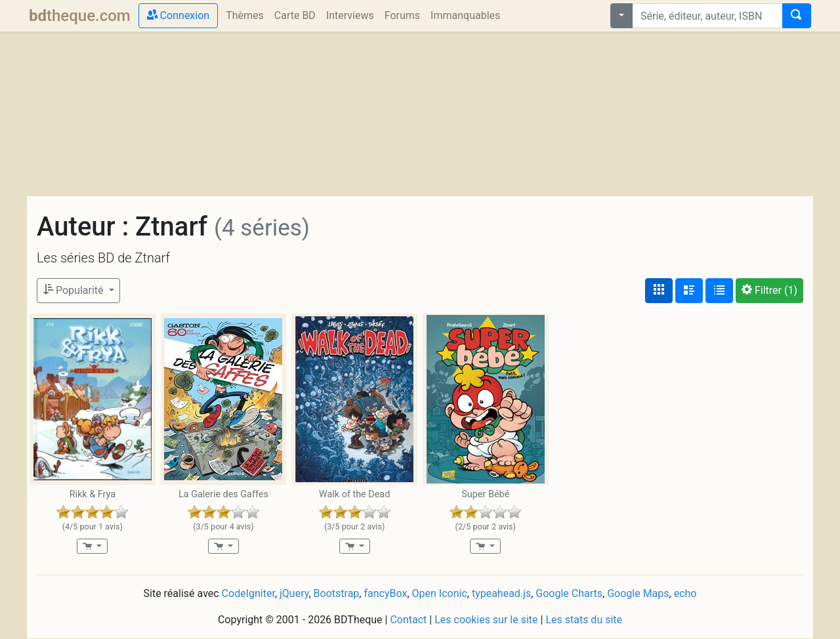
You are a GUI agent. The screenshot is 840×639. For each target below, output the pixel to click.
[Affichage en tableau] (719, 291)
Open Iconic (440, 593)
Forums (402, 15)
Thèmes (245, 15)
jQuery (294, 593)
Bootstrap (337, 593)
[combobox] (707, 16)
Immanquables (465, 15)
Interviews (350, 15)
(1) (769, 290)
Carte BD (295, 15)
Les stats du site (584, 620)
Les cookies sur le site (486, 620)
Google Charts (569, 593)
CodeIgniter (248, 593)
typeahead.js (501, 593)
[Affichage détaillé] (689, 291)
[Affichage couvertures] (659, 291)
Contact (408, 620)
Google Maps (638, 593)
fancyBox (385, 593)
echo (685, 593)
